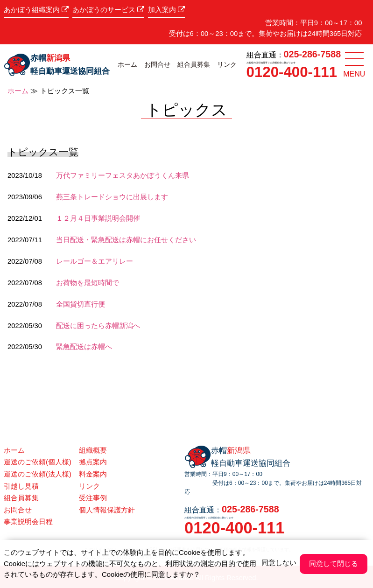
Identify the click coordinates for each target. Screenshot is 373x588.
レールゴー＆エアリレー (95, 261)
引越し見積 (21, 486)
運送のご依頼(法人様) (38, 474)
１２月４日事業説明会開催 (98, 218)
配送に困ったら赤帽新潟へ (98, 326)
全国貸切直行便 (81, 304)
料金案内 (93, 474)
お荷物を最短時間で (88, 283)
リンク (227, 64)
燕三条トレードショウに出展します (112, 197)
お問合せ (157, 64)
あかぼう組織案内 (36, 10)
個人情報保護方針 (107, 510)
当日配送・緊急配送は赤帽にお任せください (126, 240)
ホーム (127, 64)
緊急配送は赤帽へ (84, 347)
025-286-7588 (313, 54)
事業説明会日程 (28, 522)
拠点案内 (93, 462)
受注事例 (93, 498)
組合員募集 (194, 64)
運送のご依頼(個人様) (38, 462)
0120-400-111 (292, 72)
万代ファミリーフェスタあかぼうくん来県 (123, 175)
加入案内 (166, 10)
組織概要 (93, 450)
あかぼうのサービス (108, 10)
